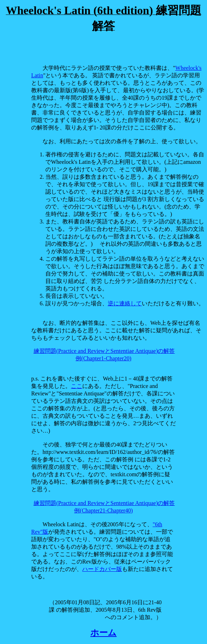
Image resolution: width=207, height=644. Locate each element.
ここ (77, 386)
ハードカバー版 (102, 569)
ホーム (103, 633)
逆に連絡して (125, 303)
